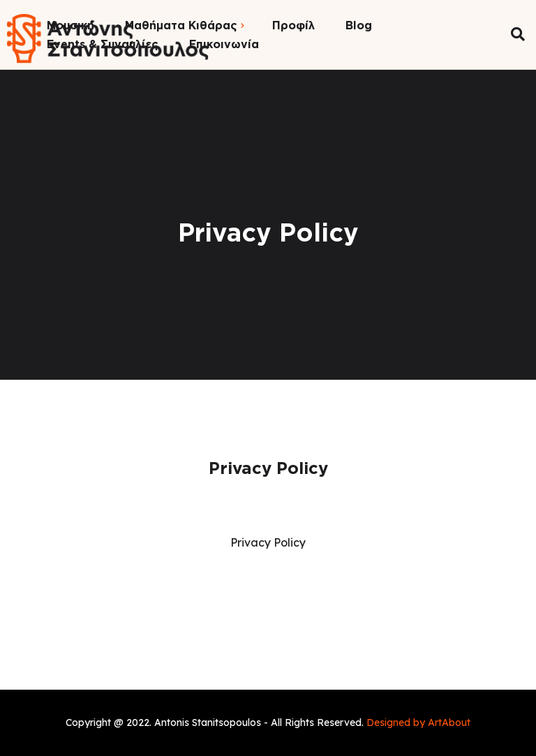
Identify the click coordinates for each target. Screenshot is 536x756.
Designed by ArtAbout (418, 722)
